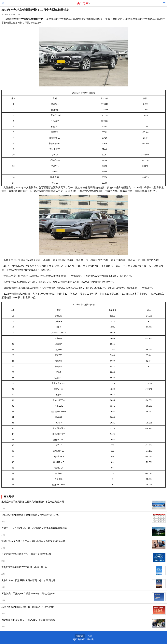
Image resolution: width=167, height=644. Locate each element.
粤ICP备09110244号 (84, 639)
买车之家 (83, 3)
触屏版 (80, 636)
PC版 (89, 636)
